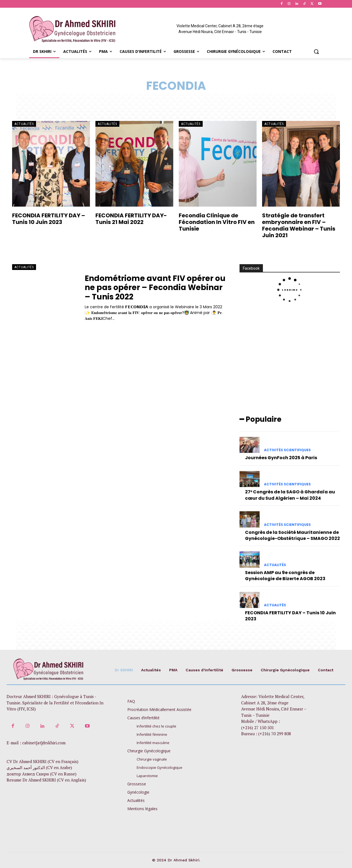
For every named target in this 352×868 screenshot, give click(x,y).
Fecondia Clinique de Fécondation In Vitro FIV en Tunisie (217, 222)
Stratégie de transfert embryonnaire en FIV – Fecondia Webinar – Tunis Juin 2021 (299, 225)
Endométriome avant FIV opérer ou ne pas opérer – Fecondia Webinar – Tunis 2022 (155, 288)
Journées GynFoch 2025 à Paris (281, 458)
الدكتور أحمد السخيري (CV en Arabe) (39, 768)
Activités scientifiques (287, 450)
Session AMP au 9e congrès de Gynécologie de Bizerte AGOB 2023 (285, 576)
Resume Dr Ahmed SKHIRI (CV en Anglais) (46, 780)
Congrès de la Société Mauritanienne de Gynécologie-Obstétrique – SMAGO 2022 (292, 535)
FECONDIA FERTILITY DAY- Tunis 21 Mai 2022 (131, 219)
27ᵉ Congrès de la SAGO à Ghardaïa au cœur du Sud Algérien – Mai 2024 (290, 495)
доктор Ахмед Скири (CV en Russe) (42, 774)
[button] (316, 52)
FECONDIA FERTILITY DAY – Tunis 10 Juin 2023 (49, 219)
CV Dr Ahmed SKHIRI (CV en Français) (42, 761)
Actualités (24, 124)
